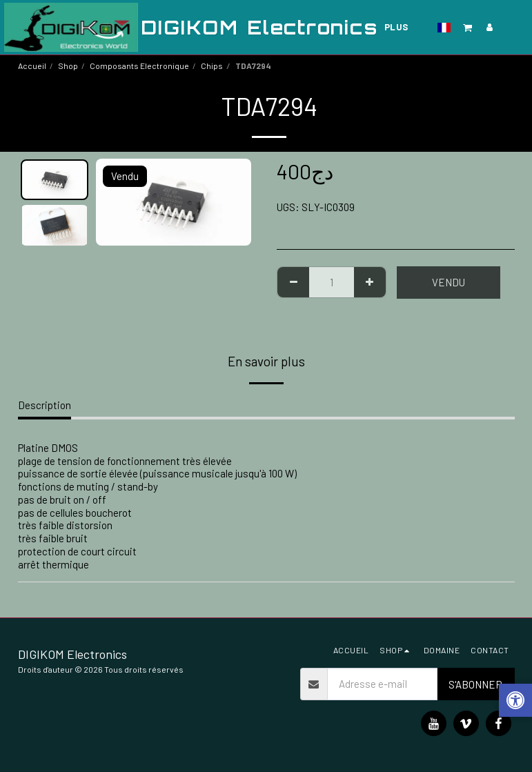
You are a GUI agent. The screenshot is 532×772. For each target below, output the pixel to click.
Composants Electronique (139, 66)
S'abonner (475, 684)
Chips (212, 66)
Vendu (449, 282)
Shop (68, 66)
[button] (468, 27)
